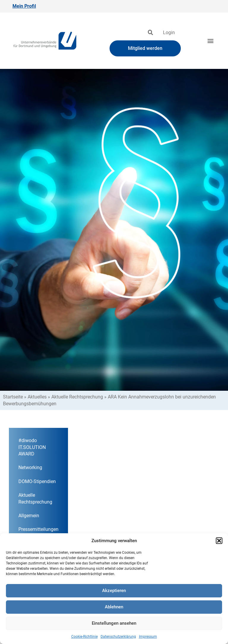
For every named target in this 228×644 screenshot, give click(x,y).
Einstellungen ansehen (114, 623)
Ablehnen (114, 607)
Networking (30, 467)
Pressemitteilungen (38, 529)
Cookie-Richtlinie (84, 637)
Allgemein (29, 516)
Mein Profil (24, 6)
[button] (219, 541)
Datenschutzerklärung (118, 637)
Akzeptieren (114, 591)
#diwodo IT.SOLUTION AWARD (32, 447)
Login (169, 33)
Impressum (148, 637)
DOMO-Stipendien (37, 481)
